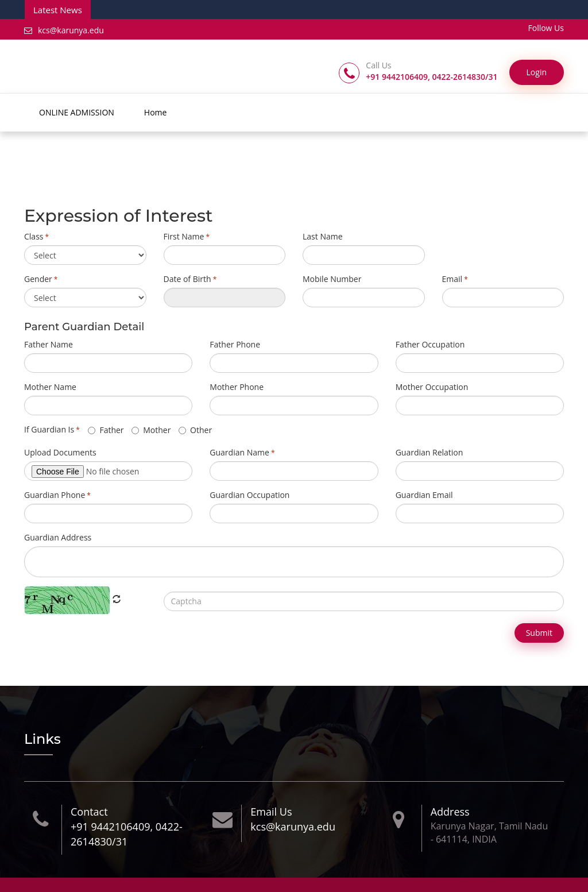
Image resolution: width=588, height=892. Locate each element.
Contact (89, 812)
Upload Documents (60, 452)
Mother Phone (237, 387)
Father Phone (235, 344)
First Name (184, 236)
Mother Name (50, 387)
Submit (539, 633)
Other (195, 430)
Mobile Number (332, 279)
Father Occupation (430, 344)
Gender (38, 279)
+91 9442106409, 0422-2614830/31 (127, 834)
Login (537, 72)
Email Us (271, 812)
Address (450, 812)
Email (452, 279)
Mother (151, 430)
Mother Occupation (432, 387)
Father (106, 430)
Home (156, 112)
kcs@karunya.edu (64, 30)
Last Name (323, 236)
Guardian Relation (430, 452)
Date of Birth (187, 279)
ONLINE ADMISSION (77, 112)
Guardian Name (239, 452)
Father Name (49, 344)
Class (34, 236)
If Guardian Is (55, 429)
